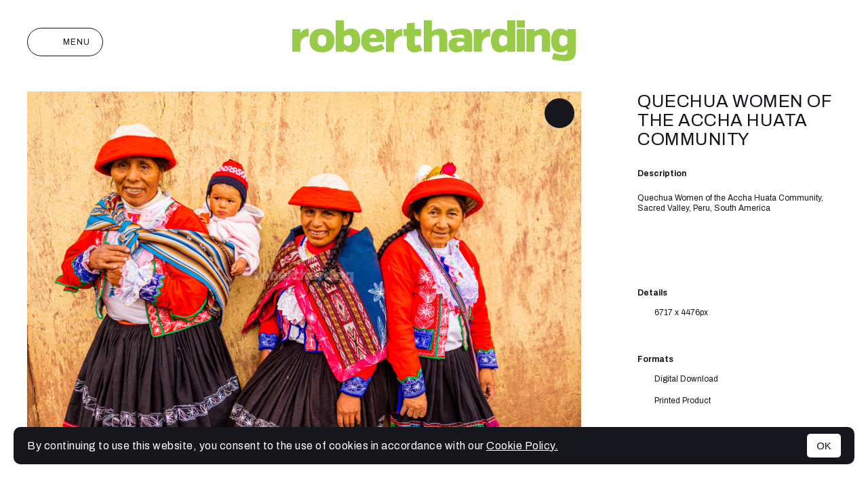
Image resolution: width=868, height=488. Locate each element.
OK (824, 446)
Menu (65, 42)
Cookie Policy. (522, 446)
